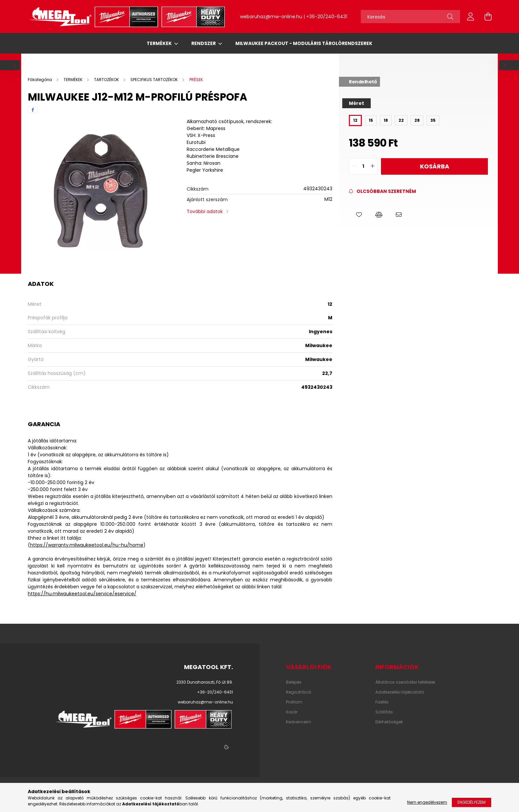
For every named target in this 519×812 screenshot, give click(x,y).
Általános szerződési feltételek (405, 682)
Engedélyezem (472, 802)
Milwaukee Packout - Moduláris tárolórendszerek (304, 43)
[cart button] (488, 17)
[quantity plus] (372, 166)
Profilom (294, 702)
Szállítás (384, 712)
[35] (433, 120)
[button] (359, 215)
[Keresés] (410, 17)
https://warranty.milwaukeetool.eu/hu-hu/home (87, 545)
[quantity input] (363, 166)
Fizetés (382, 702)
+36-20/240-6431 (327, 17)
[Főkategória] (40, 80)
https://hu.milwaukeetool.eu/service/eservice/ (82, 594)
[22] (401, 120)
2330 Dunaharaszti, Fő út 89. (205, 682)
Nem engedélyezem (427, 802)
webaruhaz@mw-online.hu (271, 17)
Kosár (292, 712)
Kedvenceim (299, 722)
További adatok (205, 211)
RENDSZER (204, 43)
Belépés (294, 682)
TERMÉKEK (160, 43)
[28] (417, 120)
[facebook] (33, 110)
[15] (371, 120)
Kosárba (435, 166)
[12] (355, 120)
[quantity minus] (354, 166)
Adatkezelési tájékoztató (400, 692)
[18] (386, 120)
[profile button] (471, 17)
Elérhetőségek (389, 722)
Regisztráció (299, 692)
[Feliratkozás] (382, 191)
